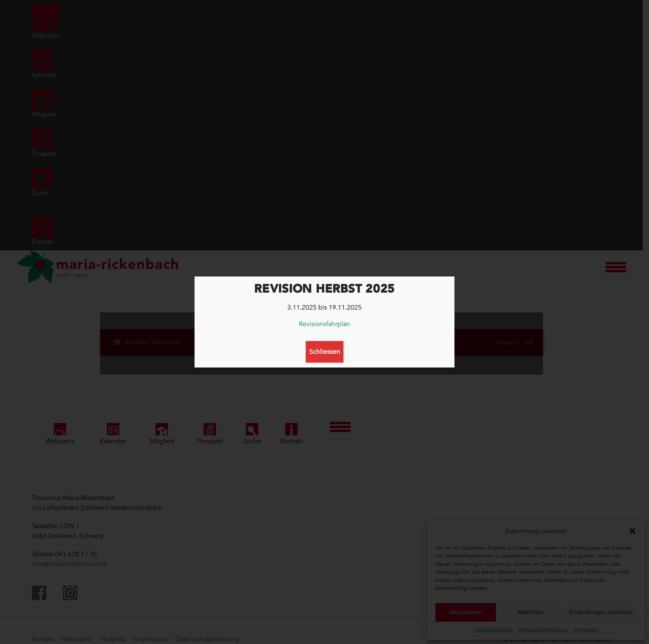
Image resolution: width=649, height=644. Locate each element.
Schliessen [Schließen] (325, 352)
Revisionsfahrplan (324, 324)
